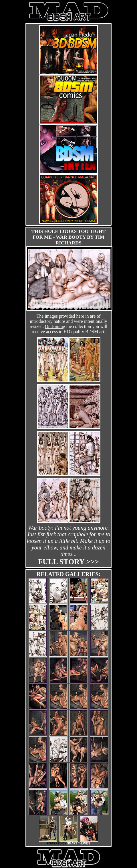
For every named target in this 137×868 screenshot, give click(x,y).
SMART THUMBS (79, 843)
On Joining (55, 326)
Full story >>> (68, 562)
